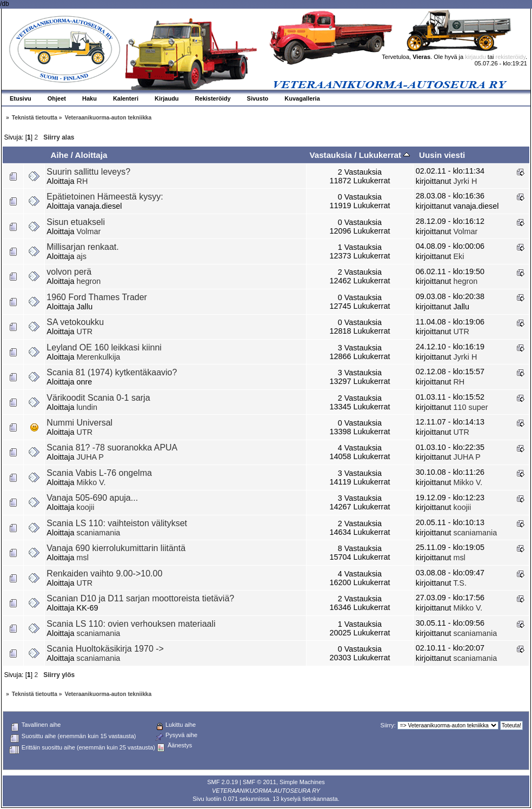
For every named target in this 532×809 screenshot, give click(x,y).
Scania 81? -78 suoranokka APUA (112, 447)
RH (82, 181)
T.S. (460, 583)
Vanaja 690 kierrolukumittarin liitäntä (116, 548)
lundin (87, 407)
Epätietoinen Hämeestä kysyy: (105, 197)
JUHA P (90, 457)
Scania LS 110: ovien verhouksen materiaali (131, 624)
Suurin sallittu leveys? (88, 172)
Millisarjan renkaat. (82, 247)
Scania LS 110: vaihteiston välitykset (117, 523)
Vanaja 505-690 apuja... (92, 498)
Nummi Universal (79, 423)
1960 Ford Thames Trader (97, 297)
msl (83, 558)
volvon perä (69, 272)
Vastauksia (331, 155)
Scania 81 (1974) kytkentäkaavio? (112, 372)
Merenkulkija (99, 357)
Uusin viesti (442, 155)
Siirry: (388, 725)
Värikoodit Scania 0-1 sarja (98, 398)
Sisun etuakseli (76, 222)
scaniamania (99, 533)
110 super (470, 407)
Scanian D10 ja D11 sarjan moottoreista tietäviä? (140, 598)
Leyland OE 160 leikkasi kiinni (104, 347)
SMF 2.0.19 (222, 782)
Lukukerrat (385, 155)
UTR (85, 331)
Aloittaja (91, 155)
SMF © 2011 (260, 782)
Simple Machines (302, 782)
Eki (458, 256)
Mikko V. (91, 482)
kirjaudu (476, 57)
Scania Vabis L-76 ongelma (99, 473)
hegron (89, 281)
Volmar (89, 231)
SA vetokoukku (75, 322)
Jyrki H (465, 181)
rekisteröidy (511, 57)
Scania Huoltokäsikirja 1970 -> (105, 649)
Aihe (59, 155)
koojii (86, 507)
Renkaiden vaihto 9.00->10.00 (104, 573)
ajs (82, 256)
